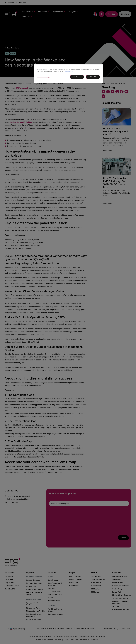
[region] (69, 74)
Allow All (93, 77)
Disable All (77, 77)
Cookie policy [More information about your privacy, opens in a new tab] (69, 71)
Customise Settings (44, 77)
